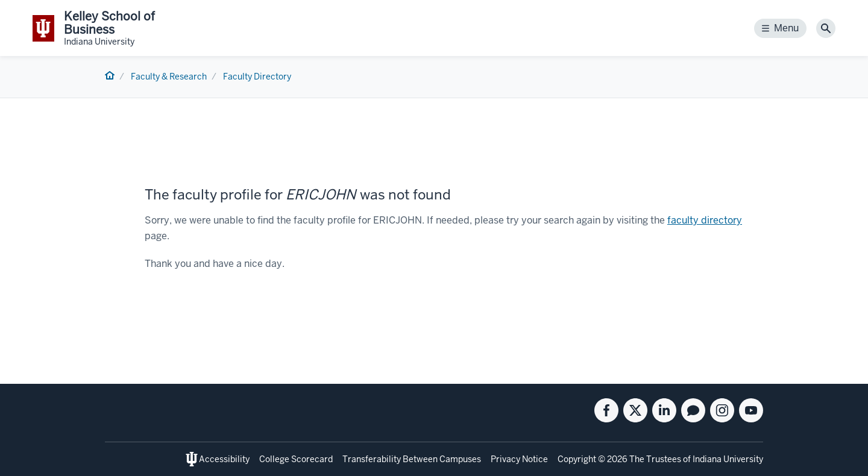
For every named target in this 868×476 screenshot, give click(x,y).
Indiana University (728, 459)
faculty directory (705, 220)
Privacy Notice (519, 459)
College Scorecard (296, 459)
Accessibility (224, 459)
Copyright (577, 459)
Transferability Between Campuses (412, 459)
